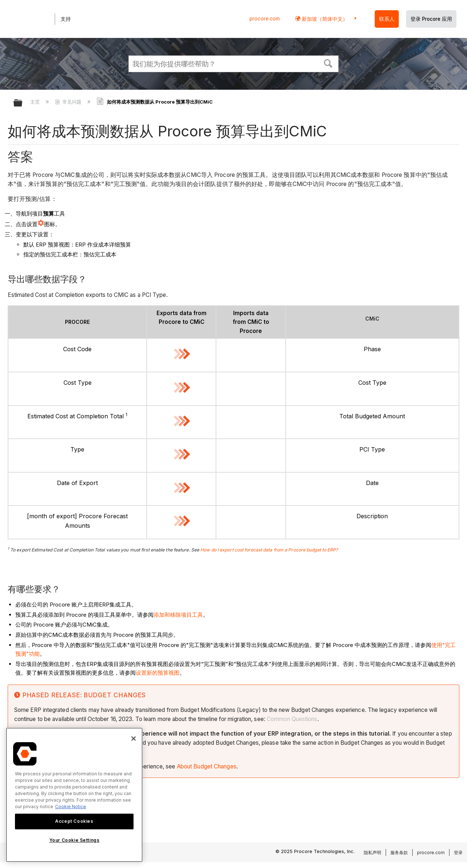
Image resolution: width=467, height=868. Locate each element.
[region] (74, 795)
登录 (458, 852)
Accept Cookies (74, 821)
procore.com (265, 19)
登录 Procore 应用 (431, 19)
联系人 (387, 19)
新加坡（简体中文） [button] (324, 19)
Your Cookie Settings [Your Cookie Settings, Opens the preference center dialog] (74, 840)
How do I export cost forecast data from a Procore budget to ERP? (269, 550)
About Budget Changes (207, 766)
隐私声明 (373, 852)
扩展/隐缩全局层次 (23, 103)
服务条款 (399, 852)
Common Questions (292, 719)
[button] (328, 63)
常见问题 (69, 102)
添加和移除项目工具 (178, 615)
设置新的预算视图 (158, 673)
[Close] (134, 739)
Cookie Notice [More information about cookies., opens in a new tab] (71, 807)
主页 (36, 102)
